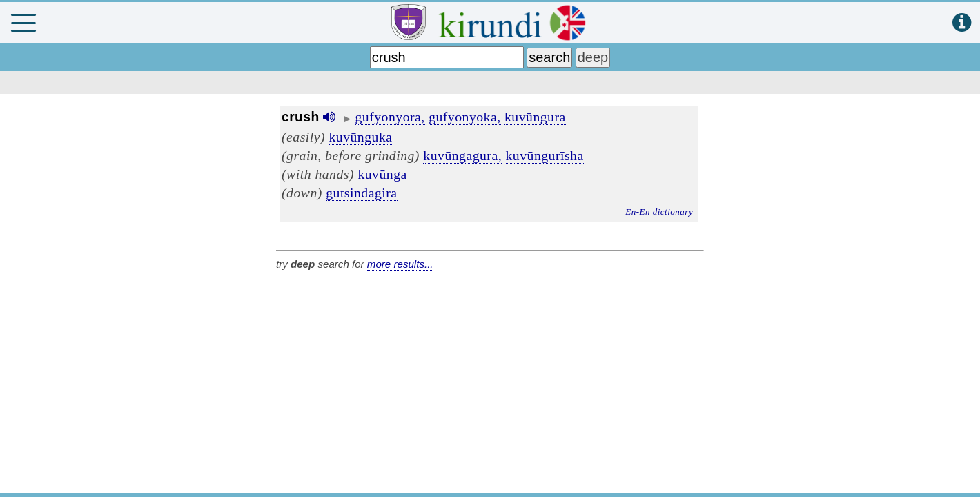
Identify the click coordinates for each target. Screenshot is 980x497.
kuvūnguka (360, 137)
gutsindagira (361, 193)
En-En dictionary (659, 212)
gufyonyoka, (464, 117)
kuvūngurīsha (545, 155)
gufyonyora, (390, 117)
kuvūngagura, (462, 155)
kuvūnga (382, 174)
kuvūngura (535, 117)
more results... (400, 264)
